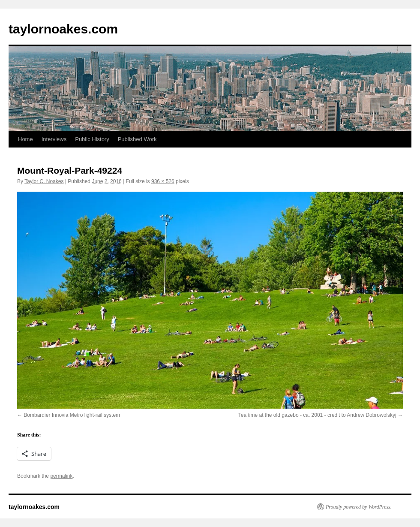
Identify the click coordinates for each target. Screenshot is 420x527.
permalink (61, 476)
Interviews (54, 139)
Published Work (137, 139)
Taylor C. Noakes (44, 181)
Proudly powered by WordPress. (359, 507)
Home (25, 139)
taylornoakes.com (63, 29)
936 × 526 (163, 181)
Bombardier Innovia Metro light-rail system (72, 415)
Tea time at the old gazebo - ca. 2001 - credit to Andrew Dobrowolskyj (317, 415)
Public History (92, 139)
